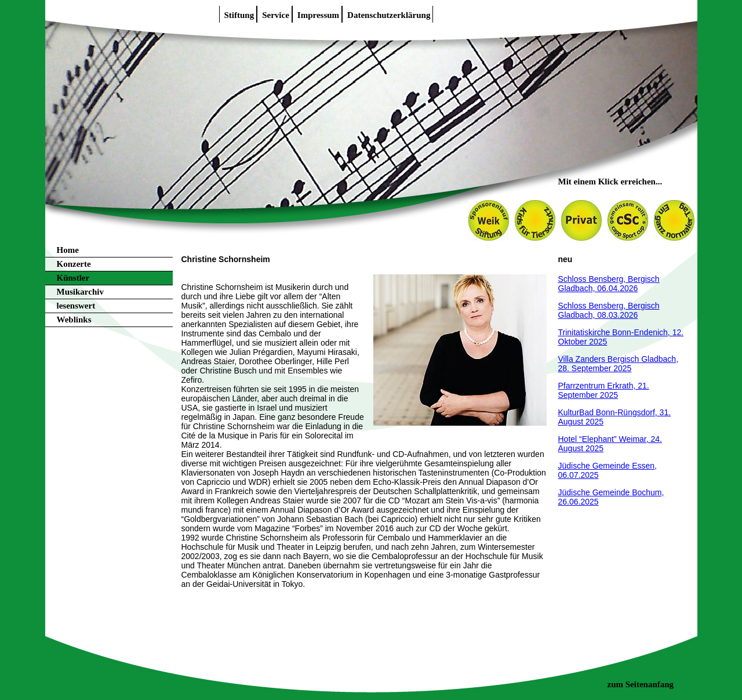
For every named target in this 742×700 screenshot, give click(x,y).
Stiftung (239, 15)
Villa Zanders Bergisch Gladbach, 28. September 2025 (619, 364)
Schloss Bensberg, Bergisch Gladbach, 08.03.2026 (609, 310)
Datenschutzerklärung (389, 15)
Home (68, 250)
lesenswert (76, 306)
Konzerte (74, 264)
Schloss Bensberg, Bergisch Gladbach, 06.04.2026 (609, 284)
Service (276, 15)
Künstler (73, 278)
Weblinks (74, 320)
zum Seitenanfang (641, 684)
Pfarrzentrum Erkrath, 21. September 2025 (604, 390)
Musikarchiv (80, 292)
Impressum (318, 15)
